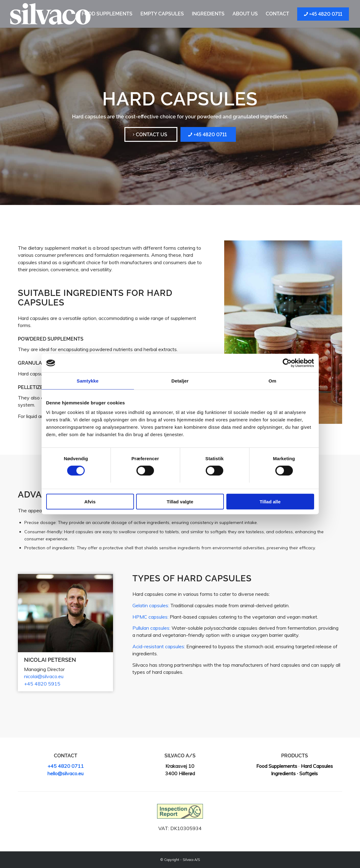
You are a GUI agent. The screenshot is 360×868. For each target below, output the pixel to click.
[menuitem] (107, 14)
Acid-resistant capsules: (159, 646)
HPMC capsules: (150, 617)
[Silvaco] (50, 14)
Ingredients (283, 773)
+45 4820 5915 (42, 684)
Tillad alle (270, 501)
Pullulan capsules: (151, 628)
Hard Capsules (317, 766)
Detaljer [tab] (180, 381)
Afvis (90, 501)
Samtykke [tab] (88, 381)
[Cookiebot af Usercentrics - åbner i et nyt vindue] (287, 363)
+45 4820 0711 (66, 766)
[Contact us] (151, 134)
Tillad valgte (180, 501)
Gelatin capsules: (151, 605)
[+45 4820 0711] (208, 134)
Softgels (309, 773)
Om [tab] (272, 381)
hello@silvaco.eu (65, 773)
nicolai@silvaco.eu (44, 676)
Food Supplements (277, 766)
